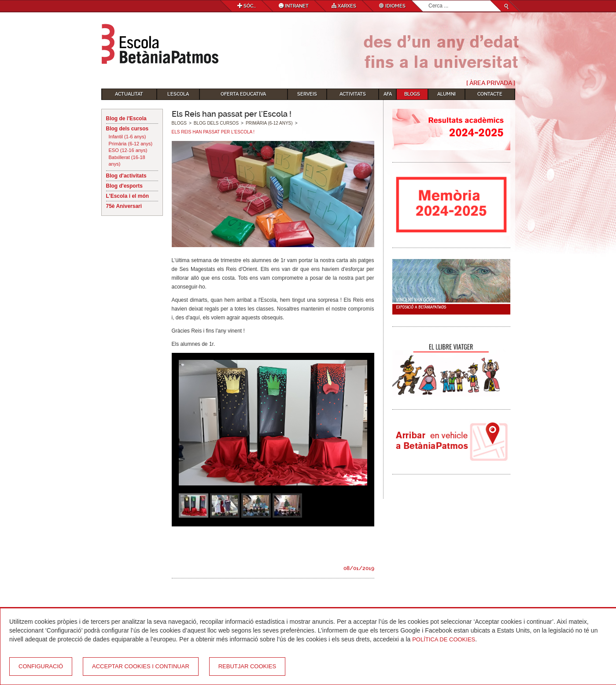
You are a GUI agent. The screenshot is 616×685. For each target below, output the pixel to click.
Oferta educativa (243, 94)
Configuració (41, 666)
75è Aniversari (124, 206)
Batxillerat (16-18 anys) (127, 161)
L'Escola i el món (128, 196)
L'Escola (178, 94)
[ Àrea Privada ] (491, 83)
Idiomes (392, 6)
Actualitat (129, 94)
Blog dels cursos (127, 129)
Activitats (353, 94)
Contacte (490, 94)
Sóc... (247, 6)
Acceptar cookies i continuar (141, 666)
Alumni (446, 94)
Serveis (307, 94)
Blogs (412, 94)
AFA (388, 94)
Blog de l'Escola (126, 118)
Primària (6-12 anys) (131, 144)
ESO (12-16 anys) (128, 150)
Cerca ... (429, 1)
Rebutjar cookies (247, 666)
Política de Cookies (444, 639)
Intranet (294, 6)
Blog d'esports (125, 186)
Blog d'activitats (126, 176)
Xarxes (344, 6)
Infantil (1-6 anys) (127, 137)
